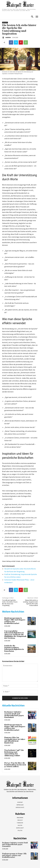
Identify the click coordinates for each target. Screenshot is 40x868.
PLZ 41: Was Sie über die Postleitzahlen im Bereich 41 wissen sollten (15, 765)
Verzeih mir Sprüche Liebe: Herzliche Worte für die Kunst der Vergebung (10, 603)
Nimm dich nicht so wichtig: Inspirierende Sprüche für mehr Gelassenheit (30, 603)
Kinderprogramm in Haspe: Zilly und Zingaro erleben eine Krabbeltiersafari (15, 621)
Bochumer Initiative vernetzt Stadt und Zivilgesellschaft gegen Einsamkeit (14, 715)
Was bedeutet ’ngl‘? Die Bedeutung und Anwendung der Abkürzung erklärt (14, 753)
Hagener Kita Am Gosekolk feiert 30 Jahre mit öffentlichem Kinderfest (15, 740)
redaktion (8, 37)
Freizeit (5, 23)
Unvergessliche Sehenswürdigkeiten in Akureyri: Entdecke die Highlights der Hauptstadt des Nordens (15, 635)
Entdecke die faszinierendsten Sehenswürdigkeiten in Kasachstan (14, 648)
